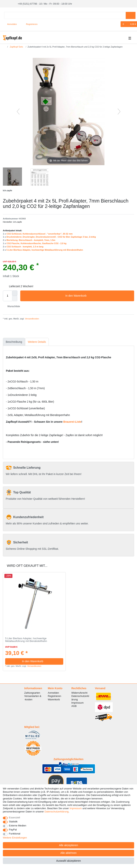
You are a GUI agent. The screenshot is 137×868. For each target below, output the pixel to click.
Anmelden (53, 693)
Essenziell (15, 818)
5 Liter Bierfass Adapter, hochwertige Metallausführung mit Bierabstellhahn (45, 249)
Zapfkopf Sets (16, 46)
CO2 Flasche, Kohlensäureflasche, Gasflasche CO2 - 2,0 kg (36, 243)
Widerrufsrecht (79, 693)
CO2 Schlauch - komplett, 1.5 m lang (25, 246)
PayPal (13, 830)
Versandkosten (32, 318)
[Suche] (131, 15)
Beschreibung (14, 341)
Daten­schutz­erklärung (57, 812)
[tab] (14, 342)
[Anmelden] (11, 24)
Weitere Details (37, 341)
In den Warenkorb (98, 296)
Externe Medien (18, 826)
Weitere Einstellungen (15, 838)
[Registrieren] (30, 24)
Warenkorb (54, 699)
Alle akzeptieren (69, 845)
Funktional (15, 834)
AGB (74, 706)
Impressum (77, 702)
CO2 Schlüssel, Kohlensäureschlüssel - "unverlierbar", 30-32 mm (40, 233)
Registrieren (54, 696)
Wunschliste (12, 306)
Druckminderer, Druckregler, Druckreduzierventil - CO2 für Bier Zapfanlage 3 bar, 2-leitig (51, 237)
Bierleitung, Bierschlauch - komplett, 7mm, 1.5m (31, 240)
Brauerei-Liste (72, 422)
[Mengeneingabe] (7, 296)
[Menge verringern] (15, 298)
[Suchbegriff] (65, 15)
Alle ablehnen (68, 853)
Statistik (13, 822)
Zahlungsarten (32, 693)
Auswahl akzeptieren (68, 861)
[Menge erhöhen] (15, 293)
